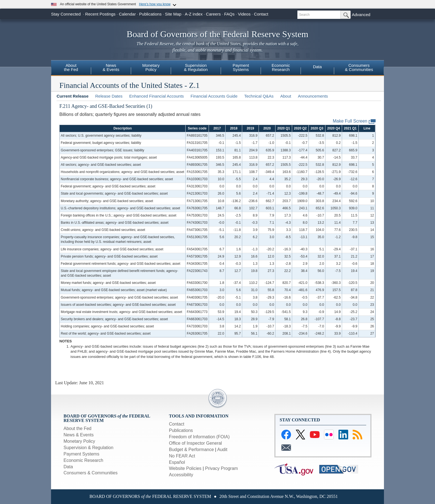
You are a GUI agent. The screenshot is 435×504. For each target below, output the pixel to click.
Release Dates (109, 96)
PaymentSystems (241, 67)
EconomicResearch (281, 67)
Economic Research (83, 460)
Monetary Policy (79, 441)
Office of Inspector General (195, 443)
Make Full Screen (354, 121)
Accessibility (181, 475)
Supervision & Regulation (88, 448)
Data (317, 67)
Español (177, 462)
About (286, 96)
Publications (151, 14)
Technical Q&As (259, 96)
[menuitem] (71, 68)
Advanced (361, 15)
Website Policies (185, 468)
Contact (261, 14)
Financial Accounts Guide (214, 96)
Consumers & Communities (91, 473)
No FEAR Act (182, 456)
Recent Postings (100, 14)
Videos (244, 14)
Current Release (73, 96)
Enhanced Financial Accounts (157, 96)
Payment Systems (81, 454)
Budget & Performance (191, 450)
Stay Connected (66, 14)
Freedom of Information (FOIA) (199, 437)
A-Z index (194, 14)
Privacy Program (221, 468)
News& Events (111, 67)
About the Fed (78, 428)
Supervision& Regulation (196, 67)
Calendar (127, 14)
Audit (222, 450)
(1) (149, 106)
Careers (213, 14)
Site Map (173, 14)
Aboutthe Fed (71, 67)
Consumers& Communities (359, 67)
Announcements (313, 96)
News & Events (79, 435)
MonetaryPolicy (151, 67)
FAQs (229, 14)
